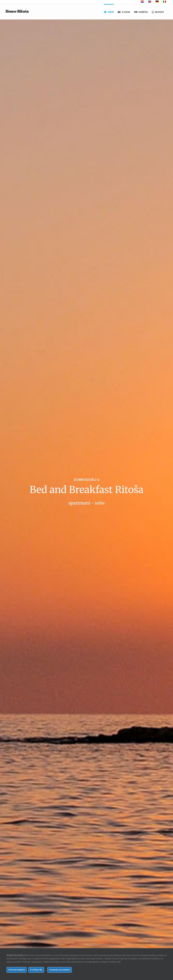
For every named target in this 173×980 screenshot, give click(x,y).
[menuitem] (142, 2)
